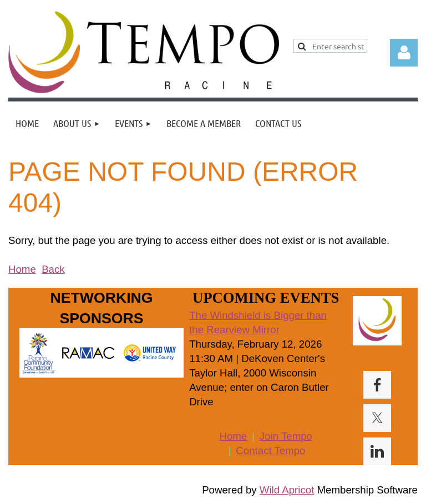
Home (22, 269)
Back (53, 269)
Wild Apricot (287, 490)
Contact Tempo (270, 450)
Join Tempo (286, 436)
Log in (404, 53)
